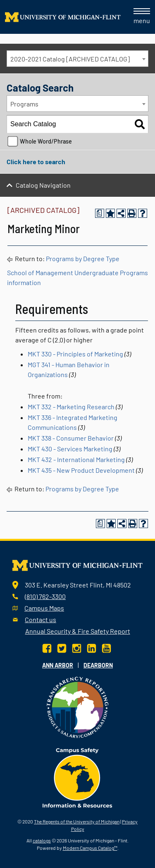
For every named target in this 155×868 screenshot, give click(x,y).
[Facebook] (48, 647)
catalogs (42, 840)
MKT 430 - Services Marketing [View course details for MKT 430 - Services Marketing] (70, 449)
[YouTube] (106, 647)
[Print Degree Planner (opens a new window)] (100, 213)
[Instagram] (77, 647)
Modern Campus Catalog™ (90, 848)
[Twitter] (62, 647)
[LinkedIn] (92, 647)
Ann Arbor (58, 665)
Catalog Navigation (43, 185)
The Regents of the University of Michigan (77, 821)
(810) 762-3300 (45, 596)
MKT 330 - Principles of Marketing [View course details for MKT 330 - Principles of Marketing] (75, 354)
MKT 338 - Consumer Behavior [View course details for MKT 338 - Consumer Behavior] (71, 438)
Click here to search (36, 162)
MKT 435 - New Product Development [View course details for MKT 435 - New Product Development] (81, 470)
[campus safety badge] (77, 777)
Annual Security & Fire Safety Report (78, 631)
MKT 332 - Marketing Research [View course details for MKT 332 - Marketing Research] (71, 407)
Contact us (41, 619)
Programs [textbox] (24, 104)
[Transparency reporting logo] (78, 706)
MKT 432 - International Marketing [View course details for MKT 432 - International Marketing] (76, 459)
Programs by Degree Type (83, 258)
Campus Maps (44, 608)
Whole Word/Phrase (46, 141)
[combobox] (77, 59)
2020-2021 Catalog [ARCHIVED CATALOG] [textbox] (70, 59)
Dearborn (98, 665)
